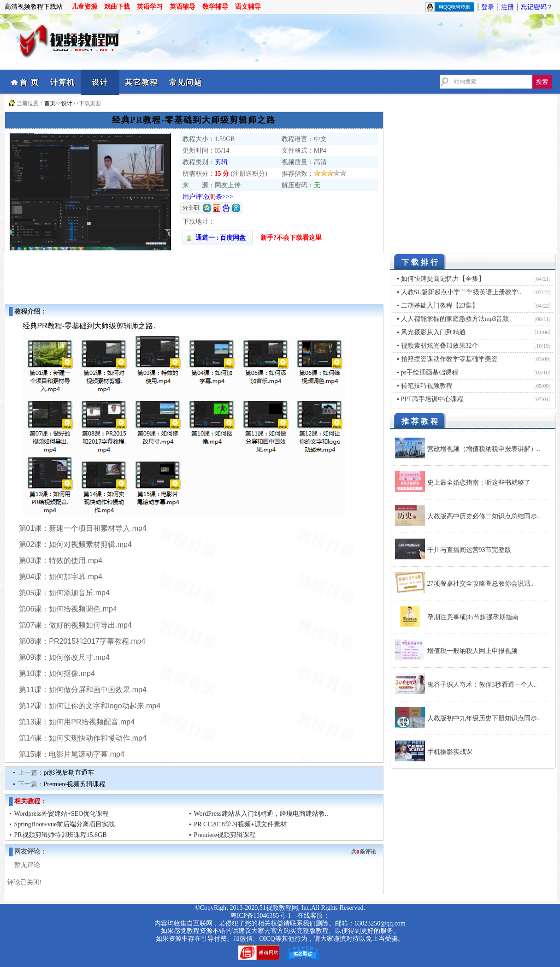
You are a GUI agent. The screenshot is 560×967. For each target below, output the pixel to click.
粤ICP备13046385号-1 (261, 916)
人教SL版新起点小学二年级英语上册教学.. (461, 292)
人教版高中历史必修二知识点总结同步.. (484, 516)
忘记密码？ (537, 7)
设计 (100, 82)
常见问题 (186, 82)
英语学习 (150, 7)
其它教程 (141, 82)
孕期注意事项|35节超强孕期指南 (473, 617)
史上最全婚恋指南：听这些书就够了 (479, 483)
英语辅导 (183, 7)
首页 (50, 103)
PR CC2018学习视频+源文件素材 (240, 824)
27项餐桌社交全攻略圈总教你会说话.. (480, 584)
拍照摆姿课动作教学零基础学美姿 (449, 359)
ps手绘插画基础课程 (430, 372)
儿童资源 (84, 7)
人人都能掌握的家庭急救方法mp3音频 (455, 319)
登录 (488, 7)
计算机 (63, 82)
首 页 (29, 82)
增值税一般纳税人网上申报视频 (472, 651)
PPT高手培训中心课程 (432, 399)
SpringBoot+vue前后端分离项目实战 (65, 824)
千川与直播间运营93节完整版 (469, 550)
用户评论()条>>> (208, 197)
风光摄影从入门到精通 (433, 332)
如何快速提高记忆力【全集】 (443, 279)
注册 (507, 7)
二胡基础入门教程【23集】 (440, 306)
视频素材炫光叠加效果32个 (440, 346)
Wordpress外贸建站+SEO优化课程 (62, 814)
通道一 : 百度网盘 (218, 238)
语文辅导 (248, 7)
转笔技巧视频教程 (427, 386)
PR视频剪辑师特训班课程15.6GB (61, 835)
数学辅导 (215, 7)
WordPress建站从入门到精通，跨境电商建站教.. (261, 814)
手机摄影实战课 (450, 752)
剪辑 (221, 162)
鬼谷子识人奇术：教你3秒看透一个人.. (482, 685)
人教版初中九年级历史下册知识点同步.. (484, 718)
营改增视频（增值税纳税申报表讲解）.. (484, 449)
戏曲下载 (117, 7)
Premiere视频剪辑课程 (75, 784)
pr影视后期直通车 (69, 773)
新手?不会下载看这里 (291, 238)
